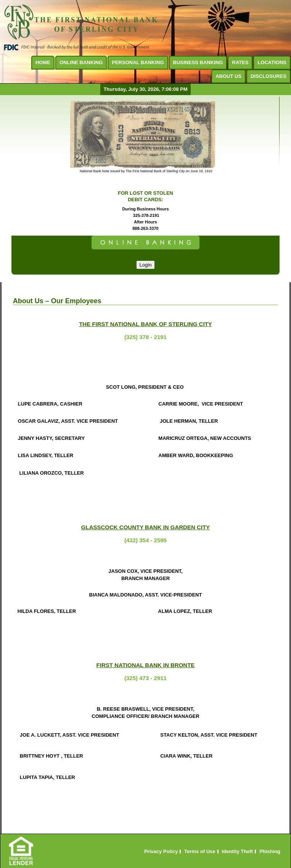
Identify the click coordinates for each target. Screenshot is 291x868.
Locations (272, 62)
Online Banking (81, 62)
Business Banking (198, 62)
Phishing (270, 852)
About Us (228, 76)
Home (43, 62)
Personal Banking (138, 62)
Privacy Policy (161, 852)
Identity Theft (238, 852)
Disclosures (268, 76)
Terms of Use (200, 852)
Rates (240, 62)
